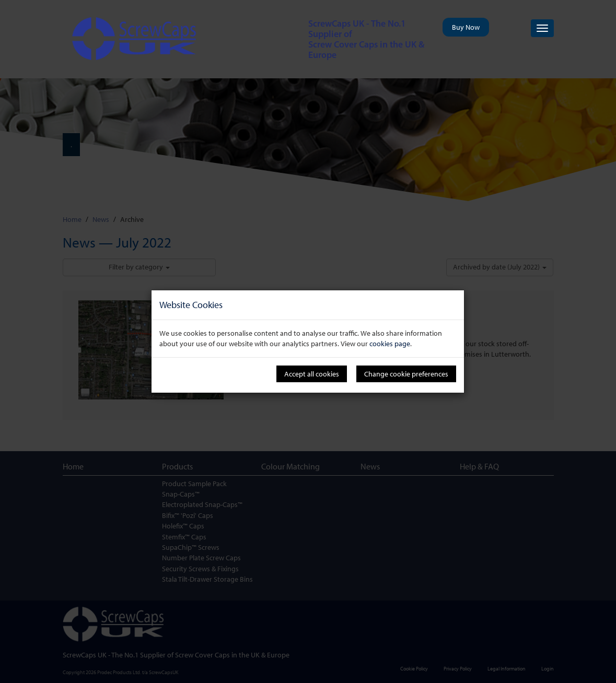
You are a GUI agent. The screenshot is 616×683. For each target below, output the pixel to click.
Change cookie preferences (406, 374)
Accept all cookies (312, 374)
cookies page (390, 344)
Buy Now (466, 27)
